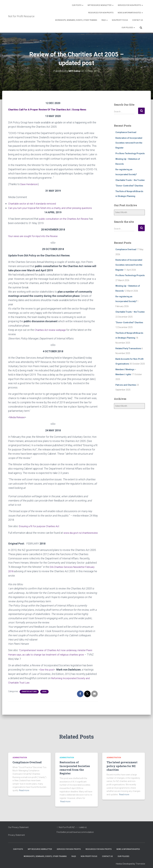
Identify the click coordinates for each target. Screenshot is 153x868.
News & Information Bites (130, 13)
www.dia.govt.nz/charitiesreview (27, 536)
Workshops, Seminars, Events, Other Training (76, 20)
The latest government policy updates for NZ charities (122, 764)
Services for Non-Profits (130, 5)
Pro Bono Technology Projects (130, 153)
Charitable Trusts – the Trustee (130, 180)
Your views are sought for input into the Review (35, 235)
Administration (20, 755)
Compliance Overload (126, 132)
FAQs (105, 20)
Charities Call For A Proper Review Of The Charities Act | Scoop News (50, 109)
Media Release (18, 416)
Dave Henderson (30, 184)
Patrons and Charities (126, 385)
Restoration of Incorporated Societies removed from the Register (129, 143)
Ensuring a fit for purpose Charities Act (40, 525)
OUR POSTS (78, 5)
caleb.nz (83, 825)
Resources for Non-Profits (101, 13)
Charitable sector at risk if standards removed (34, 203)
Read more (24, 788)
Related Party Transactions (128, 348)
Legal (44, 689)
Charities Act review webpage (52, 329)
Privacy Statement (16, 833)
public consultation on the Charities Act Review (65, 218)
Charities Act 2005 (29, 689)
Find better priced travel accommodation (75, 830)
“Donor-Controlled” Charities (129, 186)
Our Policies (128, 28)
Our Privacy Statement (18, 825)
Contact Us (137, 20)
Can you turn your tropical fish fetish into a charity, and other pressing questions (52, 207)
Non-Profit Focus (120, 20)
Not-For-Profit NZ (67, 825)
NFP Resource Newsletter (101, 5)
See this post (47, 668)
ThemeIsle (140, 861)
